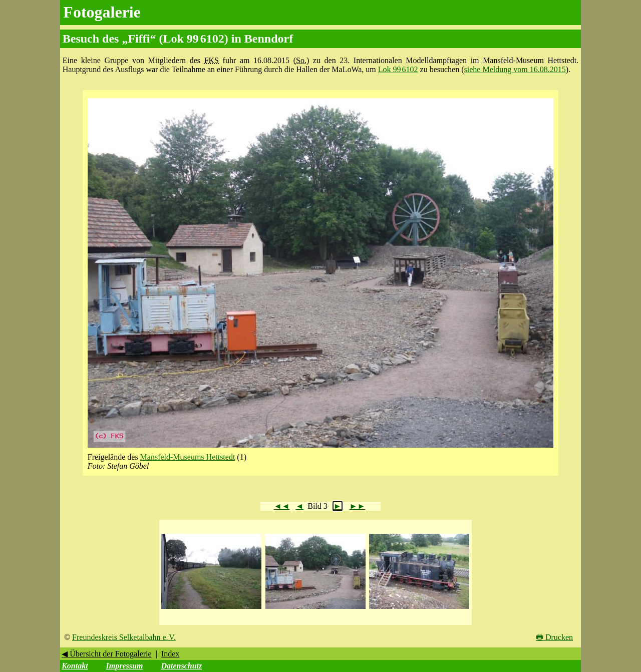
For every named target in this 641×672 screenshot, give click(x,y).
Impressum (125, 666)
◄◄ (282, 506)
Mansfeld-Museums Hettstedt (188, 457)
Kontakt (75, 666)
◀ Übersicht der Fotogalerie (107, 654)
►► (358, 506)
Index (170, 654)
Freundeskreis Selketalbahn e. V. (124, 637)
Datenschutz (181, 666)
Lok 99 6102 (398, 69)
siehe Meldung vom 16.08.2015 (515, 69)
